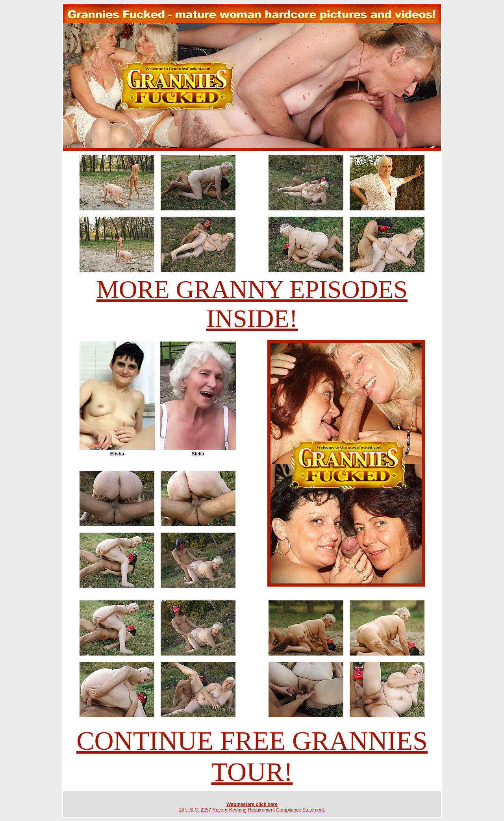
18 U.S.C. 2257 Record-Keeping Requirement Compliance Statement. (252, 810)
